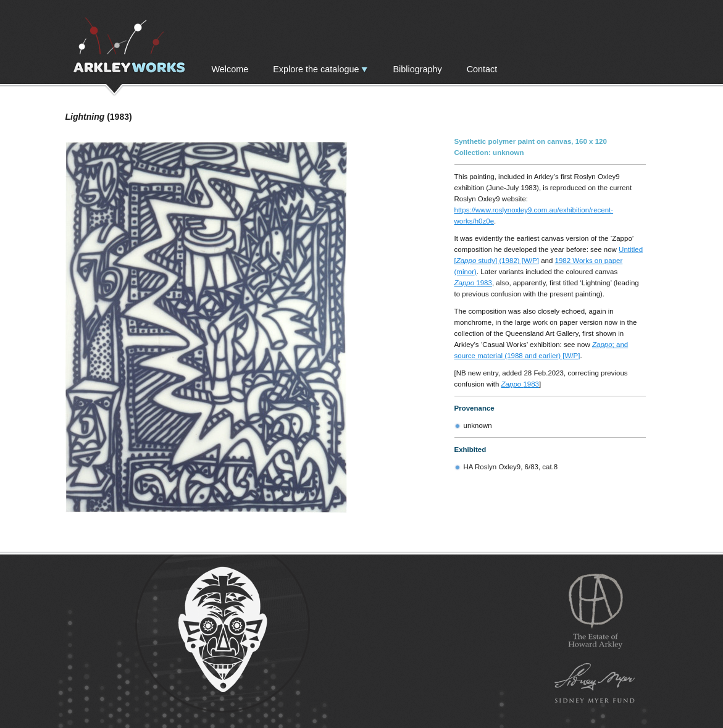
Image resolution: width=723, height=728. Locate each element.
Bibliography (417, 69)
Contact (482, 69)
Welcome (230, 69)
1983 (473, 283)
